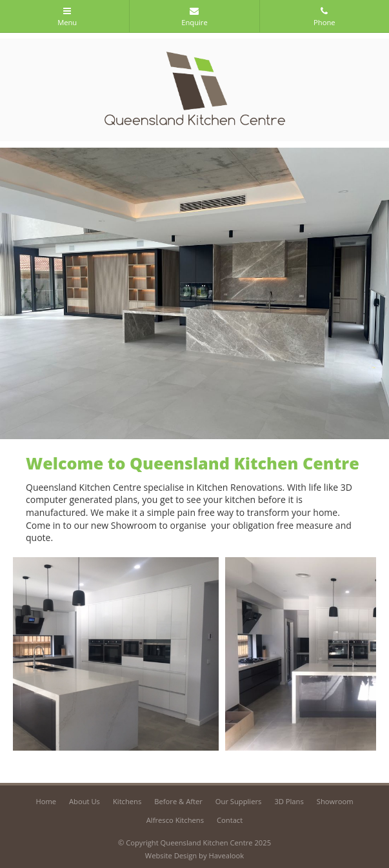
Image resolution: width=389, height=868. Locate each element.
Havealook (226, 855)
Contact (230, 820)
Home (46, 801)
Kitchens (127, 801)
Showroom (335, 801)
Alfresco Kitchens (175, 820)
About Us (85, 801)
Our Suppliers (239, 801)
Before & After (178, 801)
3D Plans (289, 801)
